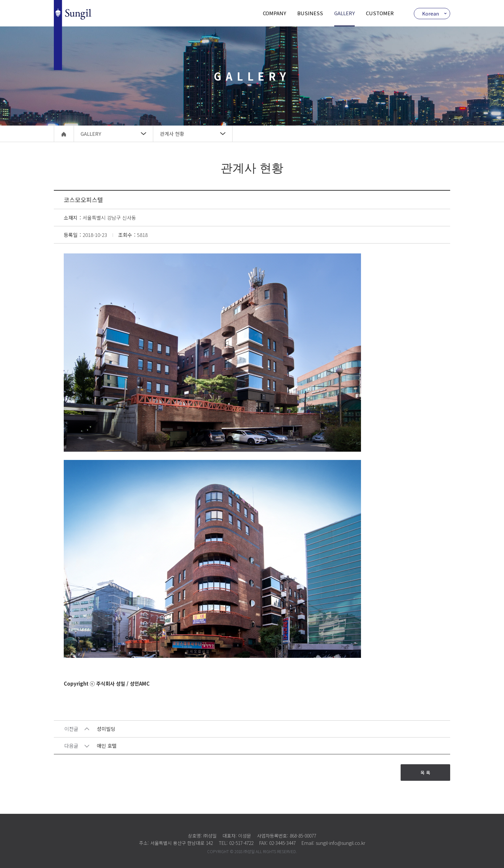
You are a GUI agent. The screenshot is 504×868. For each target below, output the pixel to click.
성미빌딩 (106, 729)
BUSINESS (310, 13)
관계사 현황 (172, 134)
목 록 (425, 773)
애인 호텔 (107, 746)
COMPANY (274, 13)
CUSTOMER (380, 13)
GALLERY (344, 13)
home (64, 134)
